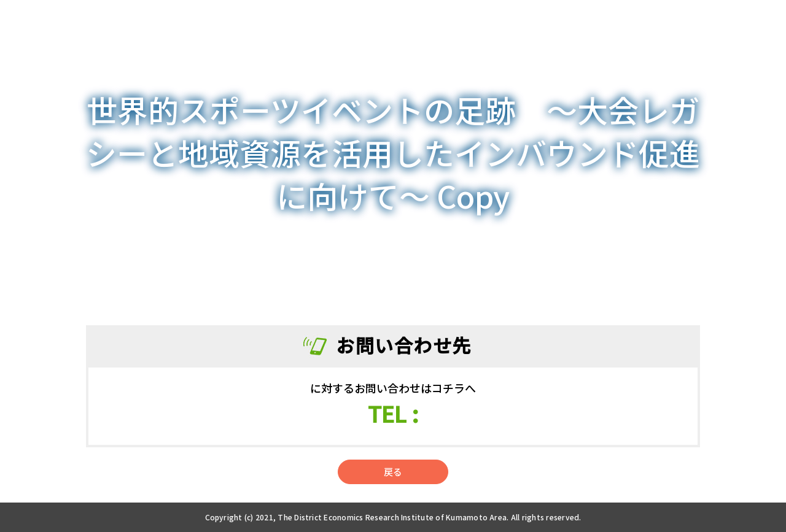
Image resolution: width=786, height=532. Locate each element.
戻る (393, 472)
